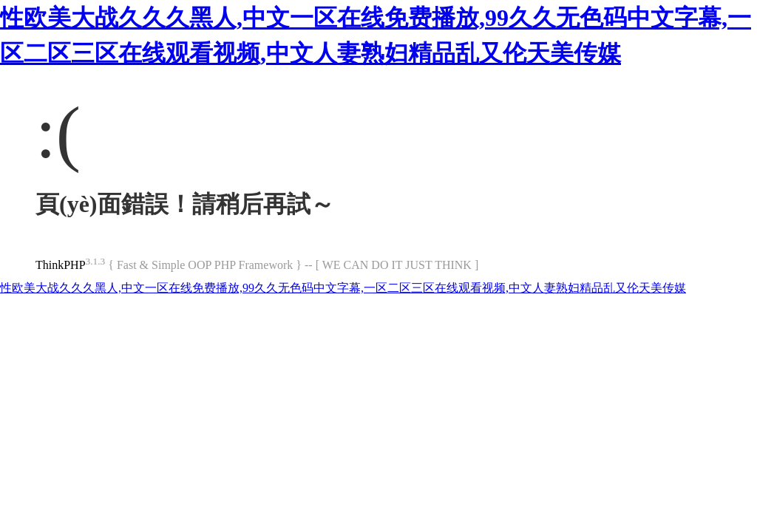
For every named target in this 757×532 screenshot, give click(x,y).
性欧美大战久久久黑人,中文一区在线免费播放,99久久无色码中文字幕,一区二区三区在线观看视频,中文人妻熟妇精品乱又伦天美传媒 (343, 288)
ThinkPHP (61, 265)
